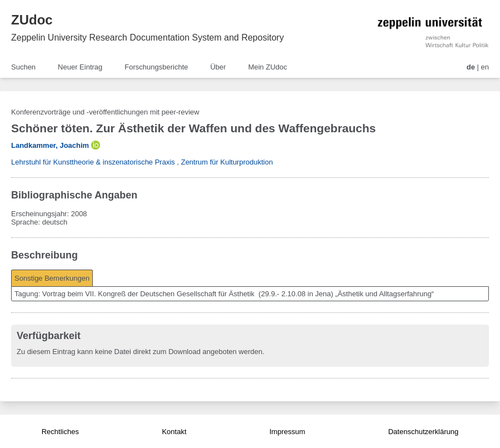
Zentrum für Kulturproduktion (227, 162)
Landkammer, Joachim (50, 145)
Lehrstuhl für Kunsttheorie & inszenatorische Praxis (93, 162)
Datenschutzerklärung (423, 432)
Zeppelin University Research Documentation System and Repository (147, 38)
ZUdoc (32, 20)
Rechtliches (60, 432)
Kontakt (174, 432)
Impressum (287, 432)
